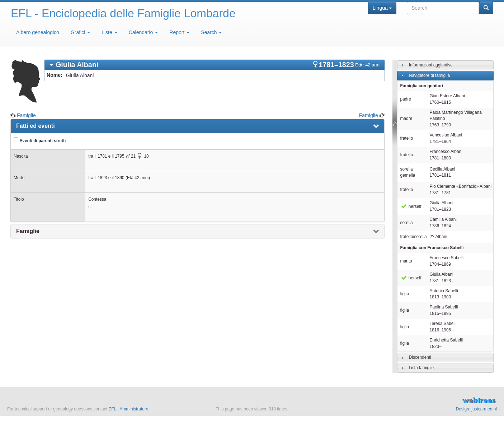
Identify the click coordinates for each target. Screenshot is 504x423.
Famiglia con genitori (422, 86)
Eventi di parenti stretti (40, 140)
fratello (407, 138)
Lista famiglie (421, 368)
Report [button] (179, 32)
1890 (119, 178)
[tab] (215, 65)
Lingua (382, 8)
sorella (407, 223)
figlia (405, 310)
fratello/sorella (414, 237)
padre (406, 99)
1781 (102, 156)
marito (406, 261)
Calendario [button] (143, 32)
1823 (102, 178)
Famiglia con (432, 248)
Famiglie (26, 115)
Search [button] (211, 32)
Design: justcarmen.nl (476, 409)
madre (406, 118)
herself (411, 206)
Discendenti (420, 357)
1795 (119, 156)
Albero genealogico (38, 32)
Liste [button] (109, 32)
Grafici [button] (80, 32)
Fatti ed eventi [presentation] (36, 126)
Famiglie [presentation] (28, 231)
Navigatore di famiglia (429, 75)
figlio (405, 294)
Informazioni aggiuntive (431, 65)
